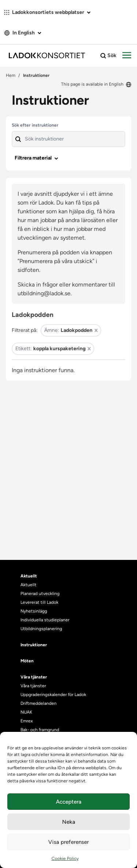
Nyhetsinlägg (34, 611)
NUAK (26, 712)
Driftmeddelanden (39, 703)
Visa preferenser (68, 842)
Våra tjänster (33, 686)
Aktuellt (28, 585)
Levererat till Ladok (39, 602)
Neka (69, 822)
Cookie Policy (65, 858)
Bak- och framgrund (40, 730)
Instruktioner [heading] (34, 645)
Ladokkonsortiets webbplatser (47, 12)
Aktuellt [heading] (29, 576)
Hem (11, 75)
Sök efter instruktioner (35, 125)
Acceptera (69, 802)
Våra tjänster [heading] (34, 677)
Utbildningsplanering (41, 629)
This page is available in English (96, 84)
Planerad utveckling (40, 594)
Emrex (27, 721)
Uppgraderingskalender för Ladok (53, 695)
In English (23, 33)
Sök (109, 56)
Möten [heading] (27, 661)
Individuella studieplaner (45, 620)
